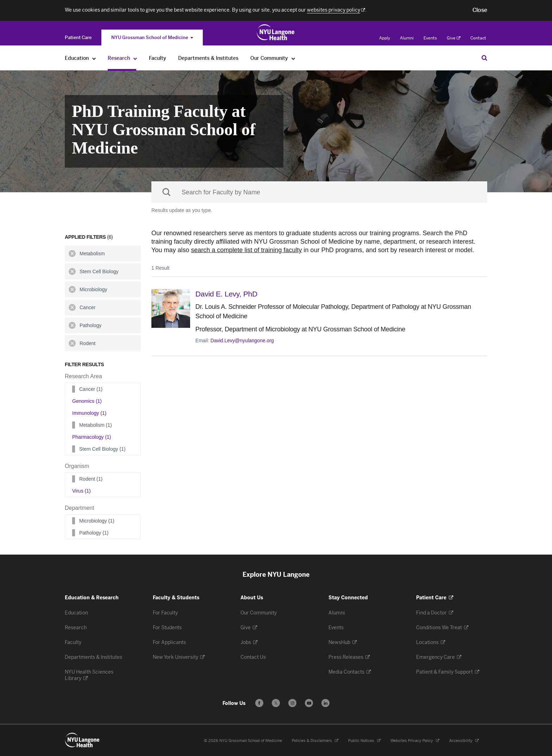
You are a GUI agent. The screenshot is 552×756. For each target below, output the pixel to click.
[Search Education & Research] (484, 58)
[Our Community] (293, 58)
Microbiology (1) (97, 521)
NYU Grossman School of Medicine (152, 38)
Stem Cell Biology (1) (102, 449)
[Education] (94, 58)
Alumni (407, 38)
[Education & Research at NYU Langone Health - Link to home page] (276, 32)
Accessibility (464, 741)
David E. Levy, (226, 294)
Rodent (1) (91, 479)
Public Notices (364, 741)
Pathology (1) (94, 533)
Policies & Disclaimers (315, 741)
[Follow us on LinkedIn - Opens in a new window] (325, 703)
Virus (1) (81, 491)
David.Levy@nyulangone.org (242, 340)
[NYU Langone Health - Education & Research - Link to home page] (82, 740)
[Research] (135, 58)
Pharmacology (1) (92, 437)
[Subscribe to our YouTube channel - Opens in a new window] (309, 703)
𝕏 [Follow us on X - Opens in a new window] (276, 704)
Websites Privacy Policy (415, 741)
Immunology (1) (89, 413)
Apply (385, 38)
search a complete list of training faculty (246, 250)
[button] (480, 10)
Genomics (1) (87, 401)
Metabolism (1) (96, 425)
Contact (478, 38)
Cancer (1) (91, 389)
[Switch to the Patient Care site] (78, 38)
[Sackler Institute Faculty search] (319, 192)
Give (454, 38)
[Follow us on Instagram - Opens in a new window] (292, 703)
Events (430, 38)
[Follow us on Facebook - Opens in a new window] (259, 703)
